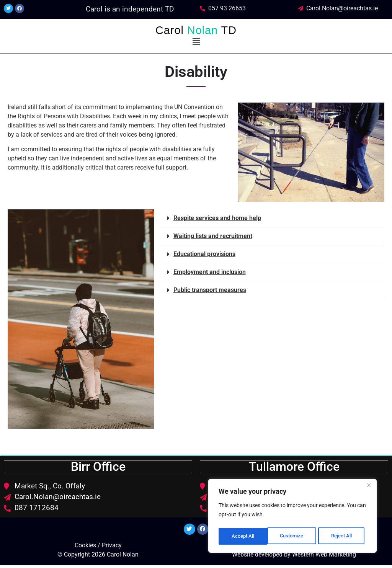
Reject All (293, 536)
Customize (243, 536)
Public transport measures (210, 290)
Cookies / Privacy (98, 548)
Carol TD (196, 30)
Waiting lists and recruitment (213, 236)
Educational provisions (204, 254)
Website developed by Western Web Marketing (294, 557)
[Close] (369, 488)
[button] (196, 42)
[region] (292, 517)
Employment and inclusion (210, 272)
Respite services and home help (217, 218)
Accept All (343, 536)
